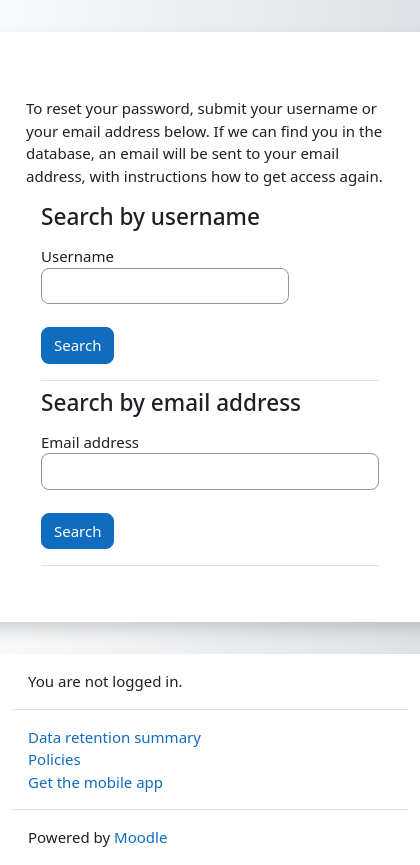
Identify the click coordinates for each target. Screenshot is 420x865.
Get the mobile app (95, 782)
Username (77, 256)
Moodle (140, 837)
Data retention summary (114, 737)
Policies (54, 759)
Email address (90, 442)
